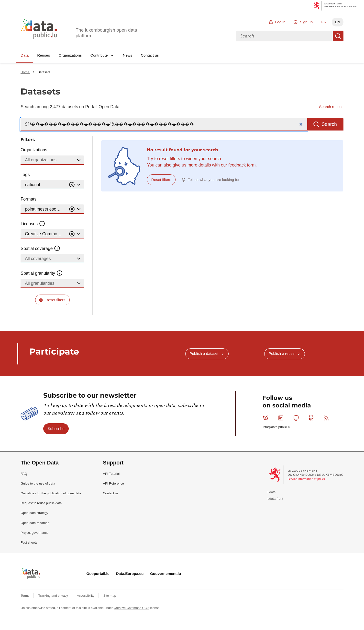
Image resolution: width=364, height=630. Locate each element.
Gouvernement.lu (166, 574)
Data (25, 55)
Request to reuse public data (41, 503)
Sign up (306, 22)
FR (324, 22)
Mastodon (297, 418)
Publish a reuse (282, 353)
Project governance (34, 533)
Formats (28, 199)
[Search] (164, 124)
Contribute (99, 55)
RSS (327, 418)
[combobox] (284, 36)
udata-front (275, 499)
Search (338, 36)
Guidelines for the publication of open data (51, 493)
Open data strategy (34, 513)
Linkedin (282, 418)
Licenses (33, 224)
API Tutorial (111, 474)
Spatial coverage (40, 249)
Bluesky (267, 418)
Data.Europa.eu (130, 574)
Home (25, 72)
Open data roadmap (35, 523)
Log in (280, 22)
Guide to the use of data (38, 483)
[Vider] (72, 185)
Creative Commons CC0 (131, 608)
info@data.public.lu (276, 427)
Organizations (70, 55)
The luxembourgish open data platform (106, 33)
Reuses (44, 55)
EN (337, 22)
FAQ (24, 474)
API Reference (113, 483)
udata (271, 492)
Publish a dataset (204, 353)
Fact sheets (29, 542)
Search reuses (331, 107)
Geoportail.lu (98, 574)
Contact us (150, 55)
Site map (110, 596)
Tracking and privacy (54, 596)
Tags (25, 175)
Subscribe (56, 429)
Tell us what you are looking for (214, 180)
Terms (25, 596)
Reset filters (55, 300)
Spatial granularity (42, 273)
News (127, 55)
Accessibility (86, 596)
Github (312, 418)
